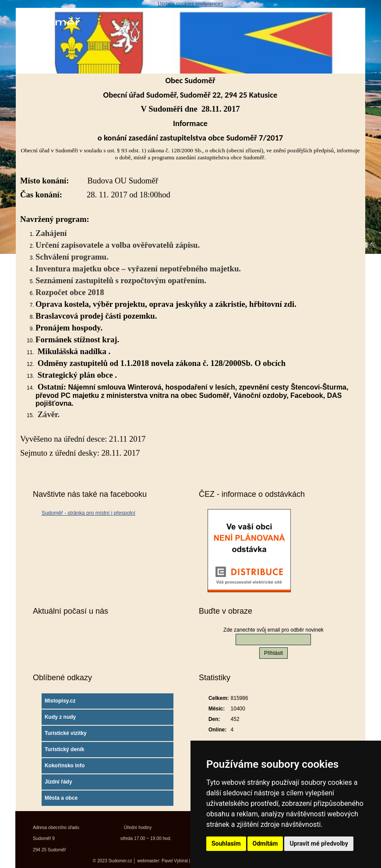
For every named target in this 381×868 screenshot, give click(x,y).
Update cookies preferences (190, 4)
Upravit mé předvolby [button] (319, 843)
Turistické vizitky (66, 733)
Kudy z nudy (60, 717)
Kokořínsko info (65, 766)
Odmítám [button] (265, 843)
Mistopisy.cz (60, 701)
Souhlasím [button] (226, 843)
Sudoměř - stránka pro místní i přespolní (88, 513)
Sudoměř (50, 23)
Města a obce (61, 798)
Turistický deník (64, 749)
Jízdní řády (58, 782)
